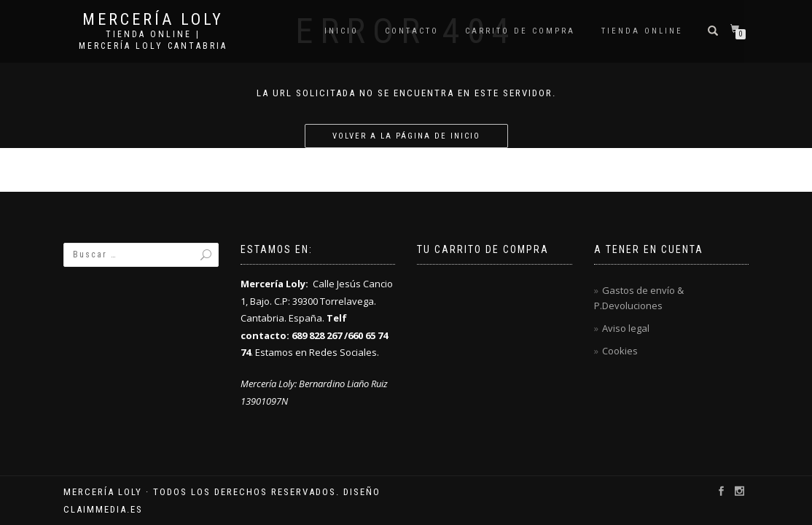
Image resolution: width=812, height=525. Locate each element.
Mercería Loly (153, 20)
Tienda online (642, 31)
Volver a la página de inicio (406, 136)
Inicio (341, 31)
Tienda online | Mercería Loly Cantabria (153, 40)
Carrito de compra (520, 31)
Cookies (620, 351)
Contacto (412, 31)
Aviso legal (626, 328)
